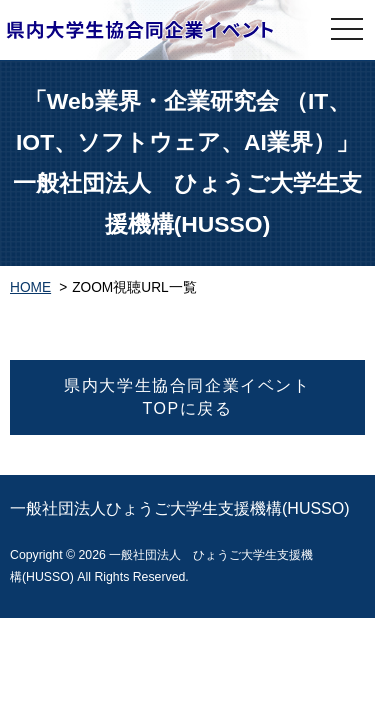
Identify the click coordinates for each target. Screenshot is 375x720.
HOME (30, 287)
